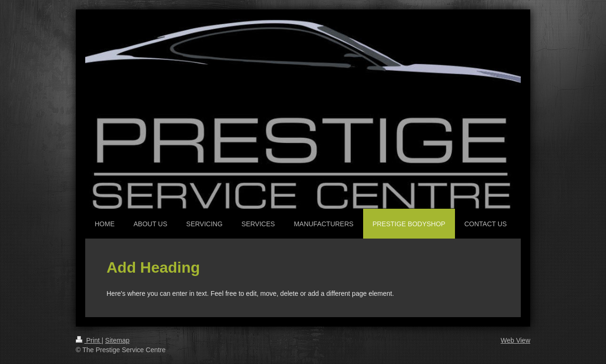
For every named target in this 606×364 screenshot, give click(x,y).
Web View (515, 340)
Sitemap (117, 340)
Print (89, 340)
